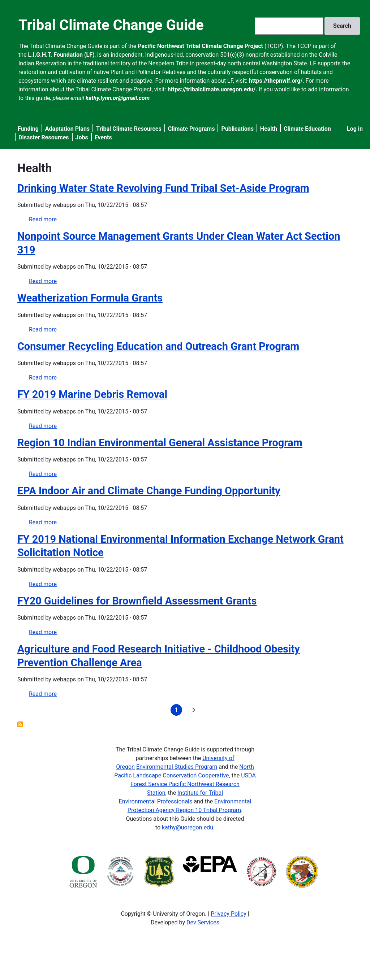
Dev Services (203, 922)
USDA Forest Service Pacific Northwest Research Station (193, 784)
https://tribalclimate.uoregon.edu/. (212, 89)
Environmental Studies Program (177, 767)
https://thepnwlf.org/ (276, 81)
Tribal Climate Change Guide (111, 25)
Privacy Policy (229, 914)
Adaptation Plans (67, 129)
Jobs (82, 137)
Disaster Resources (44, 137)
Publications (237, 129)
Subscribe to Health (20, 724)
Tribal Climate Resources (129, 129)
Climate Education (307, 129)
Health (269, 129)
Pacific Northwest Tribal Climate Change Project (200, 46)
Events (103, 137)
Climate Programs (192, 129)
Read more (43, 219)
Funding (28, 129)
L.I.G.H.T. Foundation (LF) (61, 55)
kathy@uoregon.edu (188, 827)
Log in (355, 129)
